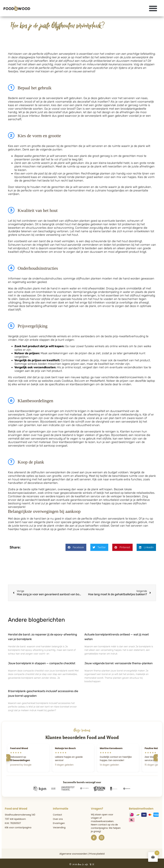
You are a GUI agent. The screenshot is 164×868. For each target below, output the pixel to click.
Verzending (59, 828)
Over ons (58, 819)
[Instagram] (102, 838)
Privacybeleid (97, 854)
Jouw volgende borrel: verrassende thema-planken (119, 663)
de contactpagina (105, 826)
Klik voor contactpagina (18, 828)
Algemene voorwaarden (73, 854)
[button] (153, 8)
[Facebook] (94, 838)
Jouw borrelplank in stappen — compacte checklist (42, 663)
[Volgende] (157, 758)
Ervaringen (59, 823)
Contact (57, 815)
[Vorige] (7, 758)
